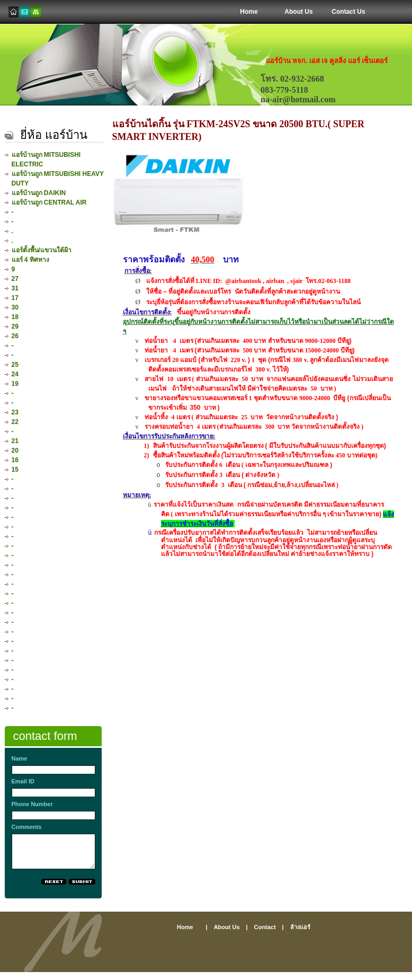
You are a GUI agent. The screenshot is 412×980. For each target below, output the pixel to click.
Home (249, 12)
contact (265, 927)
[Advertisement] (206, 976)
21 (15, 441)
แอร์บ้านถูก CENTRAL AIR (49, 202)
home (185, 927)
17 (15, 298)
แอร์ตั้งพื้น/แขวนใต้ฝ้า (42, 250)
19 (15, 384)
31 (15, 288)
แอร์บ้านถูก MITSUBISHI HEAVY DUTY (58, 179)
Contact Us (348, 12)
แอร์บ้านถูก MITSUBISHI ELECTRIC (46, 160)
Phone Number (32, 804)
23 (15, 412)
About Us (298, 12)
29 (15, 326)
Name (20, 758)
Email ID (23, 781)
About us (227, 927)
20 (15, 451)
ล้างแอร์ (300, 927)
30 (15, 307)
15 (15, 470)
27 (15, 279)
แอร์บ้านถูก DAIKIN (39, 193)
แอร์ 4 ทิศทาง (30, 260)
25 (15, 365)
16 (15, 460)
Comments (27, 827)
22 (15, 422)
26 (15, 336)
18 (15, 317)
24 (15, 374)
